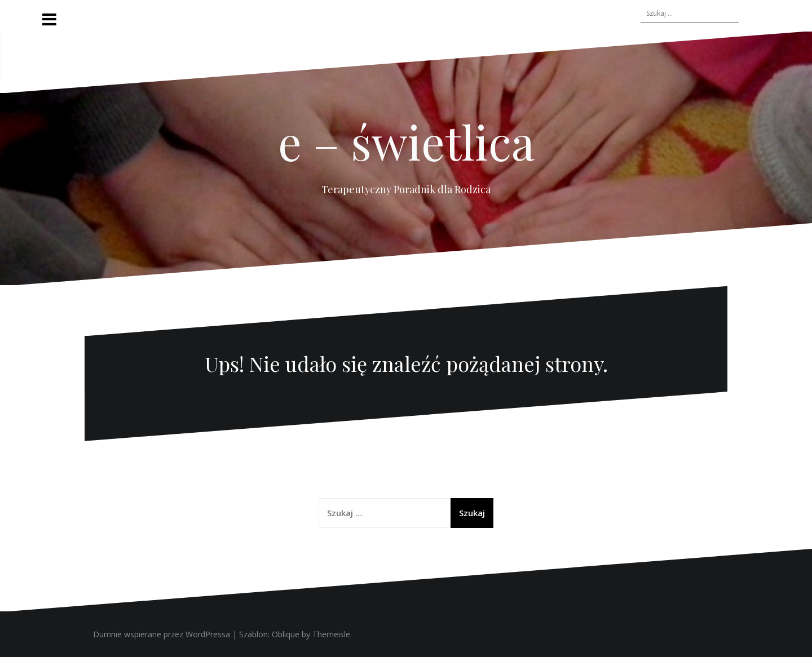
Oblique (286, 634)
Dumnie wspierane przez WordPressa (162, 634)
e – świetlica (406, 141)
